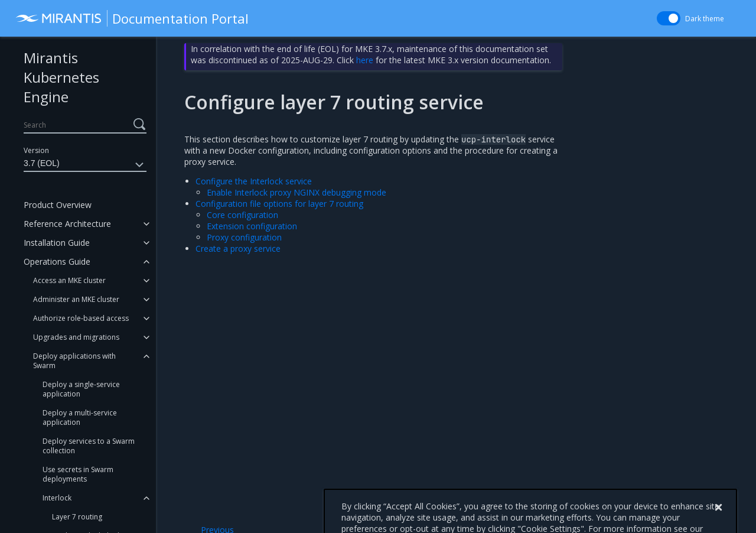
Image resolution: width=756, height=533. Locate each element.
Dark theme (705, 19)
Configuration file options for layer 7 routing (279, 204)
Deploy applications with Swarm (74, 361)
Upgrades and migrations (76, 337)
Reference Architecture (67, 224)
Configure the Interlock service (254, 181)
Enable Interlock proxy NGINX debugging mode (296, 192)
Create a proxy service (238, 248)
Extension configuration (252, 226)
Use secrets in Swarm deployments (78, 474)
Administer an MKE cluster (76, 299)
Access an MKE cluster (69, 280)
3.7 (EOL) (85, 165)
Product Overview (58, 205)
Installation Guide (57, 243)
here (365, 60)
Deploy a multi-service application (80, 417)
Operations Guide (57, 261)
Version (36, 150)
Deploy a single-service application (81, 389)
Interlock (57, 498)
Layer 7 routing (77, 517)
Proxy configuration (244, 237)
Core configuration (242, 215)
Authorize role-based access (81, 318)
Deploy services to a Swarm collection (89, 446)
